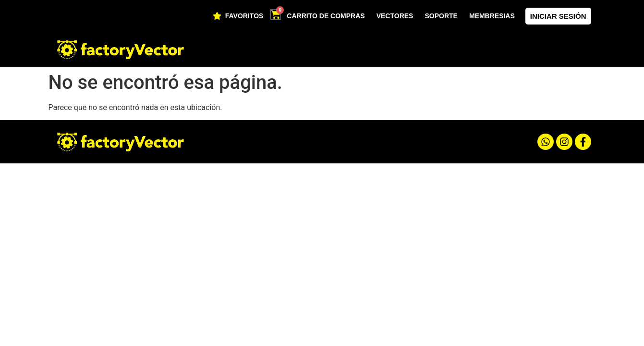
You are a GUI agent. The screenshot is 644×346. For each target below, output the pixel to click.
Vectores (395, 16)
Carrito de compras (326, 16)
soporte (441, 16)
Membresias (492, 16)
